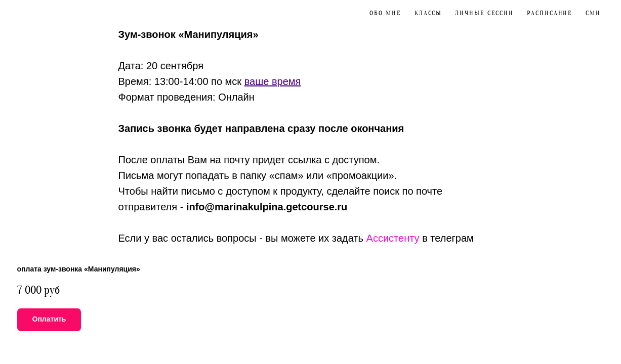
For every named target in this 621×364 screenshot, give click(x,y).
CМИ (593, 13)
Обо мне (385, 13)
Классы (428, 13)
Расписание (550, 13)
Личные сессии (484, 13)
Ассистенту (393, 238)
